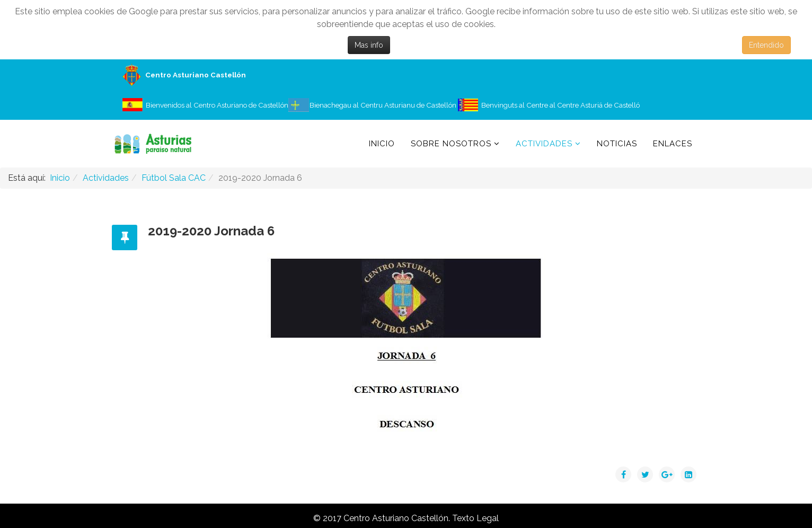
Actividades (544, 144)
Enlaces (673, 144)
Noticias (617, 144)
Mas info (369, 45)
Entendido (766, 45)
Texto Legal (475, 518)
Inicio (382, 144)
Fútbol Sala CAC (174, 178)
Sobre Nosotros (451, 144)
